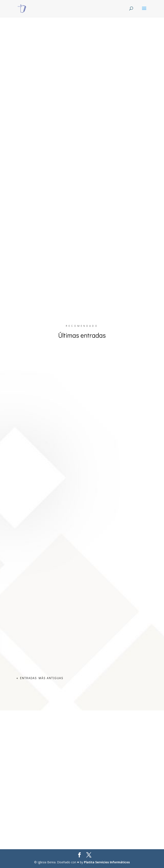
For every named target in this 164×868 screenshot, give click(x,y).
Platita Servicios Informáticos (107, 862)
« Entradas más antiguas (40, 678)
